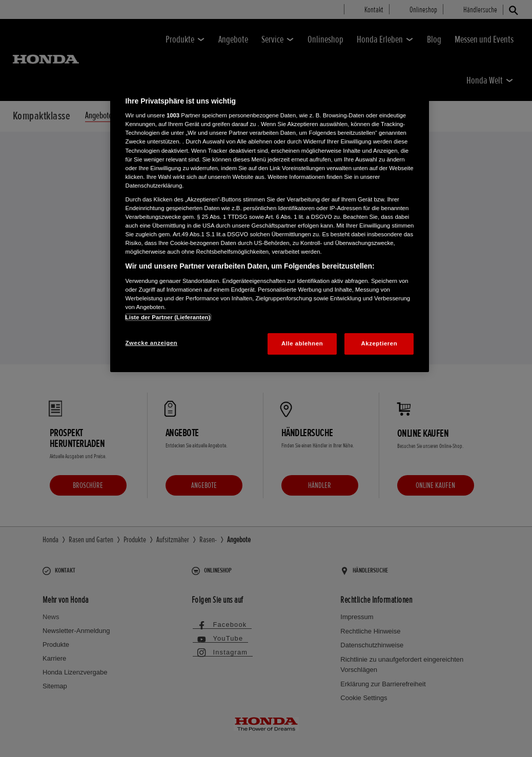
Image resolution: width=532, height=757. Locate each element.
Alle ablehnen (302, 343)
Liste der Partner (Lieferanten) (168, 317)
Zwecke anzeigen (151, 343)
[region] (270, 224)
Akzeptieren (380, 343)
